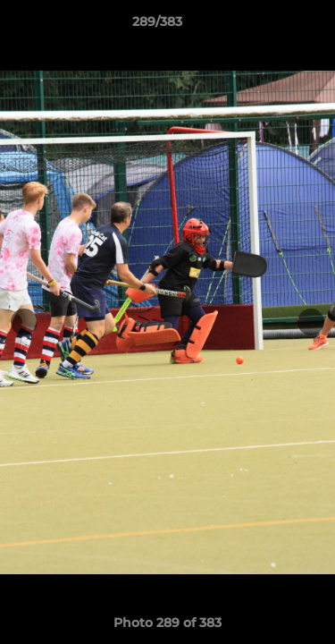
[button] (271, 26)
